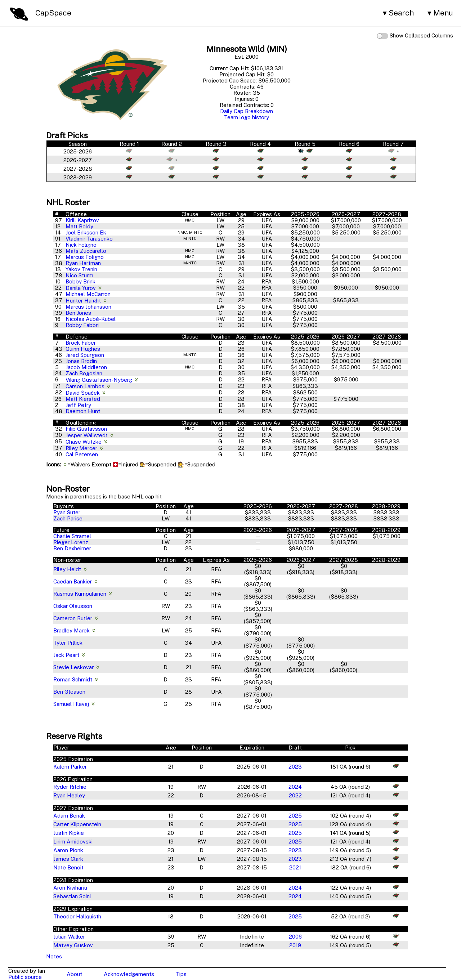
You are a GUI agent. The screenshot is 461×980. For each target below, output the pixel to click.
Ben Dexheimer (72, 548)
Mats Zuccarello (86, 251)
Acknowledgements (129, 974)
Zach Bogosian (84, 373)
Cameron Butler (73, 618)
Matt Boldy (79, 226)
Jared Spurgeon (85, 355)
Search (401, 13)
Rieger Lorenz (71, 542)
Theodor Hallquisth (77, 916)
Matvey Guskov (73, 945)
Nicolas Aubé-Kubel (91, 319)
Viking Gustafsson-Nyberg (100, 380)
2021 (295, 867)
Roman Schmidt (73, 679)
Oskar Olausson (73, 606)
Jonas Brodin (81, 361)
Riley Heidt (67, 569)
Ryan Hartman (83, 263)
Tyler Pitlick (68, 643)
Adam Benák (69, 816)
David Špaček (83, 393)
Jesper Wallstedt (87, 435)
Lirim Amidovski (73, 842)
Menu (443, 13)
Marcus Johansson (88, 307)
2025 (295, 816)
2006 (295, 937)
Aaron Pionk (68, 850)
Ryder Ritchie (70, 787)
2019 (295, 945)
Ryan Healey (69, 795)
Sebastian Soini (72, 896)
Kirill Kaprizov (82, 220)
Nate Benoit (68, 867)
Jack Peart (66, 655)
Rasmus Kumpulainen (80, 594)
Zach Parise (68, 518)
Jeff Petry (78, 405)
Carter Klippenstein (77, 824)
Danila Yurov (81, 288)
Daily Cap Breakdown (247, 111)
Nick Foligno (81, 245)
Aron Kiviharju (70, 888)
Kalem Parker (70, 767)
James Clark (68, 859)
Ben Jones (78, 313)
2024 (295, 787)
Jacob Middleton (86, 367)
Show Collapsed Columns (415, 36)
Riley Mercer (82, 448)
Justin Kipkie (69, 833)
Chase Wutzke (84, 442)
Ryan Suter (67, 512)
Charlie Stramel (72, 536)
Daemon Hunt (83, 411)
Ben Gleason (69, 692)
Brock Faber (81, 343)
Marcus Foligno (85, 257)
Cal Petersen (82, 454)
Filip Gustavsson (86, 429)
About (74, 974)
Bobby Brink (80, 281)
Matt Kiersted (83, 399)
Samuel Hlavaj (71, 704)
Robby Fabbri (82, 325)
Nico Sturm (79, 275)
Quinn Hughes (83, 349)
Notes (54, 956)
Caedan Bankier (73, 581)
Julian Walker (69, 937)
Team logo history (247, 117)
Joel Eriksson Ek (86, 232)
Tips (181, 974)
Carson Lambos (86, 386)
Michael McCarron (88, 294)
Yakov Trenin (81, 269)
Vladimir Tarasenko (89, 239)
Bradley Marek (71, 630)
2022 (295, 795)
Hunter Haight (84, 301)
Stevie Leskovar (73, 667)
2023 (295, 767)
